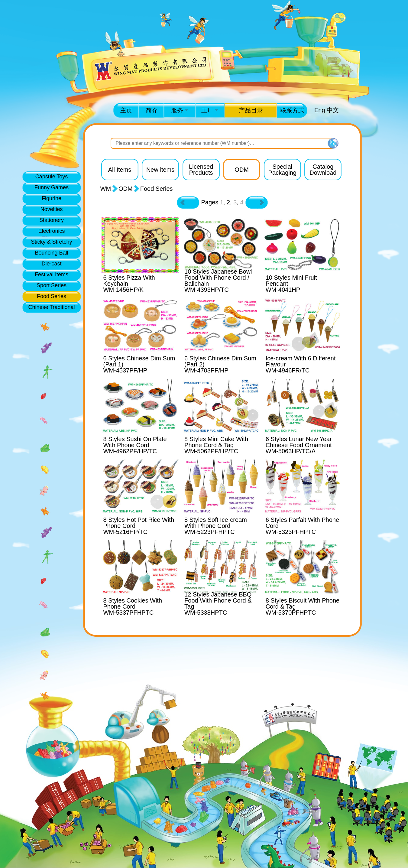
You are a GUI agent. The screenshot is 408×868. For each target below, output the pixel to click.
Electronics (51, 231)
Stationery (52, 220)
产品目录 (251, 110)
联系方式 (292, 110)
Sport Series (52, 285)
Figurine (52, 198)
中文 (333, 110)
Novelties (51, 209)
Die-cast (51, 264)
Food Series (52, 296)
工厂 (210, 110)
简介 (152, 110)
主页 (126, 110)
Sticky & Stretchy (51, 242)
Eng (320, 110)
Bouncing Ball (51, 253)
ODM (126, 189)
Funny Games (52, 187)
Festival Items (52, 275)
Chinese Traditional (51, 307)
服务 (180, 110)
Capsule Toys (52, 177)
